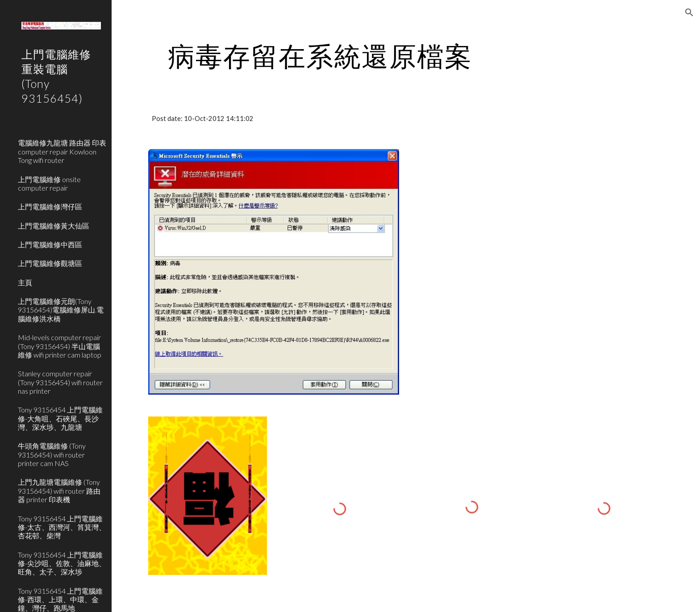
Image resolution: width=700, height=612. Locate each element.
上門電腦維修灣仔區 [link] (50, 206)
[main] (320, 56)
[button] (689, 12)
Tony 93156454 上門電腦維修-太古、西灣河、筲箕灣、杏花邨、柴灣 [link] (62, 527)
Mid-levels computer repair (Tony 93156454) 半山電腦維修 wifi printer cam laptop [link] (60, 346)
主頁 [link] (25, 282)
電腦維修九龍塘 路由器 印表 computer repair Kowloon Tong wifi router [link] (62, 151)
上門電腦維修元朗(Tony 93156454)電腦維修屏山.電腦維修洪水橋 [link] (61, 310)
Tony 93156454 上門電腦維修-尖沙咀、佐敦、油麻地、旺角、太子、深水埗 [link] (62, 563)
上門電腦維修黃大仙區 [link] (54, 226)
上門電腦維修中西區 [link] (50, 244)
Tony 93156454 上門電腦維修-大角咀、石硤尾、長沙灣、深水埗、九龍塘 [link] (60, 418)
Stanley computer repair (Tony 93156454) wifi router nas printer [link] (60, 382)
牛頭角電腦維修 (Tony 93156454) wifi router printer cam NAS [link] (52, 454)
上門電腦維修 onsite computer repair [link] (49, 183)
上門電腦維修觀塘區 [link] (50, 263)
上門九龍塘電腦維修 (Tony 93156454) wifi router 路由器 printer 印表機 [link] (59, 491)
